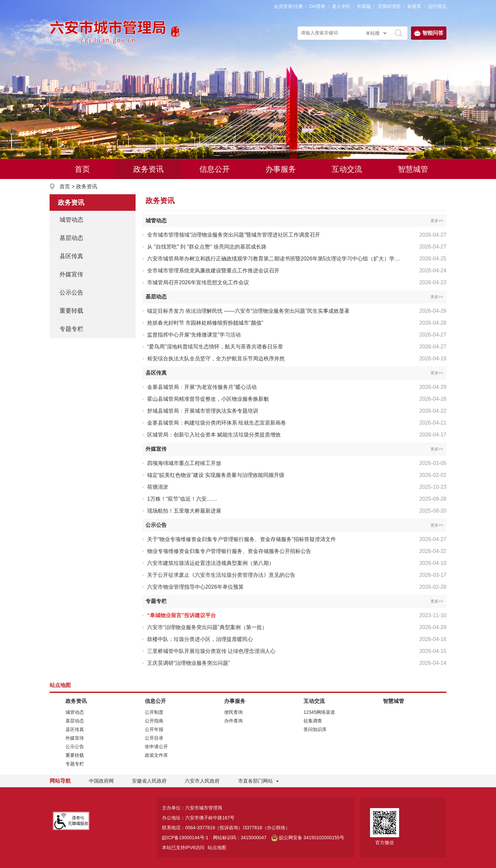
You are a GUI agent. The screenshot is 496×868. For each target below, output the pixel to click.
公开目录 (154, 738)
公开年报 (154, 729)
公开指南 (154, 721)
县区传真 (71, 256)
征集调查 (313, 721)
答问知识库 (315, 729)
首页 (82, 169)
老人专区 (341, 6)
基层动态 (71, 238)
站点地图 (217, 847)
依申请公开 (156, 747)
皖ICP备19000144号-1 (185, 838)
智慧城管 (413, 169)
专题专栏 (71, 329)
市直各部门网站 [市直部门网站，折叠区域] (255, 781)
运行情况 (437, 6)
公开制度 (154, 712)
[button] (364, 6)
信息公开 (215, 169)
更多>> (437, 221)
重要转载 (71, 311)
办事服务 (281, 169)
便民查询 (233, 712)
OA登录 (317, 6)
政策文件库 (156, 755)
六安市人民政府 (202, 781)
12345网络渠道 (319, 712)
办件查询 (233, 721)
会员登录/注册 (288, 6)
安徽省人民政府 (149, 781)
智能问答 (429, 33)
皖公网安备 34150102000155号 (308, 838)
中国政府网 (101, 781)
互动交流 (347, 169)
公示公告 (71, 293)
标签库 (414, 6)
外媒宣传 (71, 274)
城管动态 (71, 220)
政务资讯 (148, 169)
